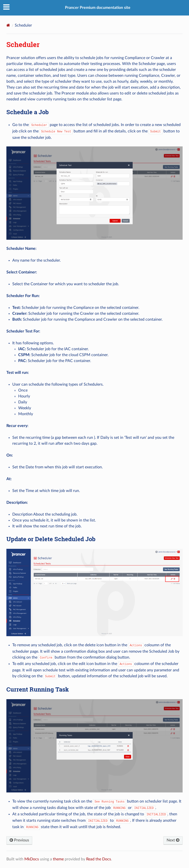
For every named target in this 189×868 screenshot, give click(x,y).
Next (173, 840)
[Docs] (8, 25)
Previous (19, 840)
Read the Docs (99, 859)
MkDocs (32, 859)
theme (58, 859)
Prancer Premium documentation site (98, 8)
